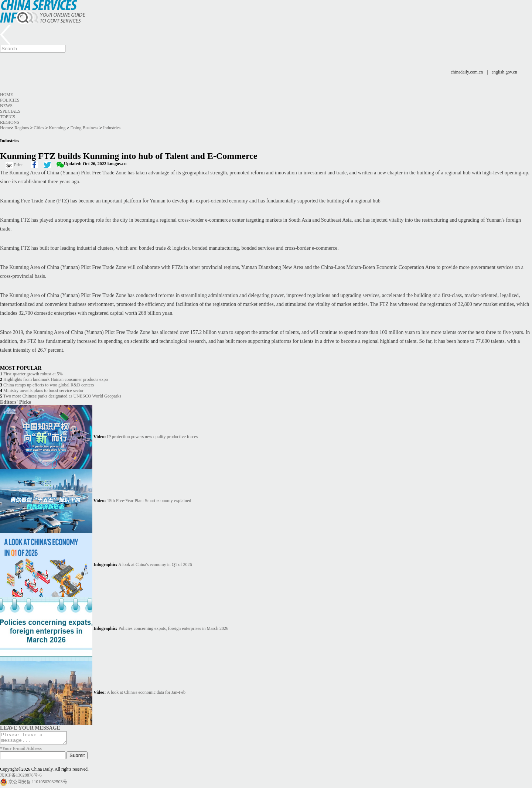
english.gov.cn (504, 72)
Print (18, 165)
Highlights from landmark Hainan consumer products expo (56, 379)
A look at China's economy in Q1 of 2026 (155, 564)
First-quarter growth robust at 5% (33, 374)
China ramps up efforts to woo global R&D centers (49, 385)
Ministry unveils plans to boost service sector (43, 390)
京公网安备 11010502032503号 (38, 784)
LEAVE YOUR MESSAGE (30, 728)
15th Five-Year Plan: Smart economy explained (149, 501)
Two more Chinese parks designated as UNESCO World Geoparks (62, 396)
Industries (112, 128)
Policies (10, 100)
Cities (39, 128)
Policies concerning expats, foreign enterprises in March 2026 (173, 628)
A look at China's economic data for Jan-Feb (146, 692)
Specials (10, 111)
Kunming (57, 128)
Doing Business (84, 128)
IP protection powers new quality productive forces (152, 437)
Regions (10, 122)
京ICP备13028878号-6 (21, 777)
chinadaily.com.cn (467, 72)
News (6, 106)
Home (6, 95)
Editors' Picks (16, 402)
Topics (8, 117)
